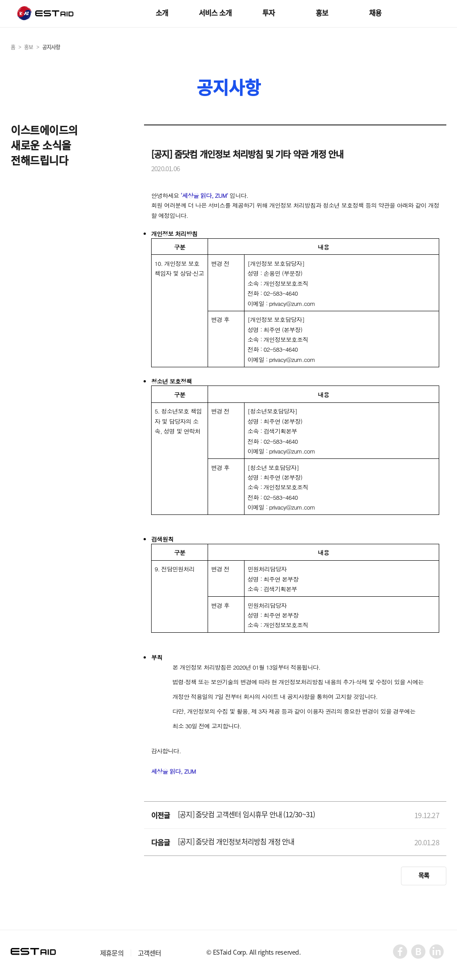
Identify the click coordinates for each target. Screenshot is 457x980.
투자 (269, 12)
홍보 (322, 12)
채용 (375, 12)
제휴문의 (112, 953)
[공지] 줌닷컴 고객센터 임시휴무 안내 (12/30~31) (246, 814)
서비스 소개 (215, 12)
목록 (424, 875)
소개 (162, 12)
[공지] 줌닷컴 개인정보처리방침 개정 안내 (236, 841)
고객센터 (150, 953)
